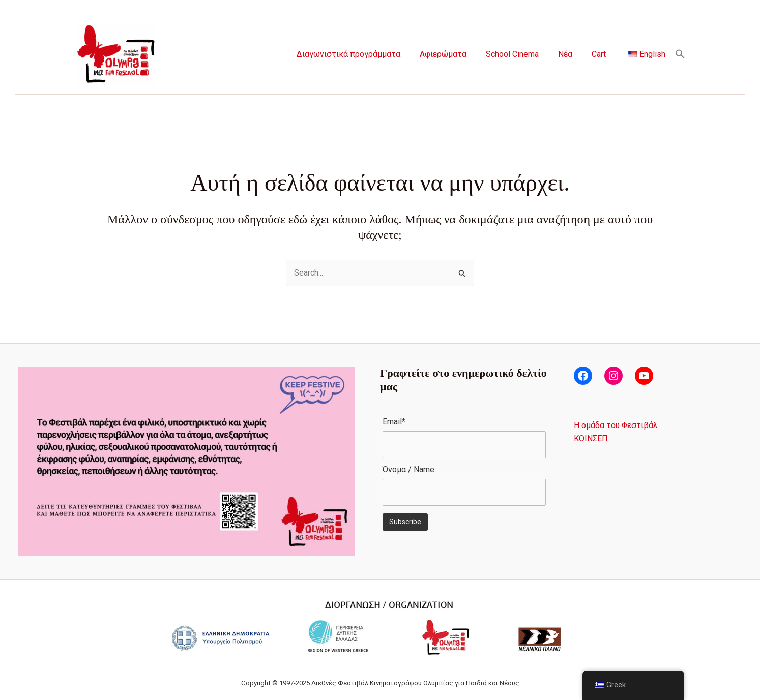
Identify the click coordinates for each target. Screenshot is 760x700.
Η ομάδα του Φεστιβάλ (616, 425)
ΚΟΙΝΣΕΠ (591, 438)
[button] (680, 55)
